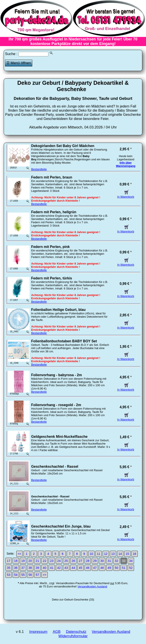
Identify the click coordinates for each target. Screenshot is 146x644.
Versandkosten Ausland (92, 586)
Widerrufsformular (73, 636)
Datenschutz (76, 632)
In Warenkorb (126, 195)
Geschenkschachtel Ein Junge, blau (61, 526)
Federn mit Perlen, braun (52, 177)
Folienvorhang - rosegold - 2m (56, 405)
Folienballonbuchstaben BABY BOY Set (64, 341)
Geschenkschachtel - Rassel (55, 467)
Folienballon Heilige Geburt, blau (58, 310)
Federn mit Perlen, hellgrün (54, 212)
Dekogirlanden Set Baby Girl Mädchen (63, 146)
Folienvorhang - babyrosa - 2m (57, 375)
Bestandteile (39, 169)
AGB (57, 632)
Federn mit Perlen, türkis (52, 278)
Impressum (38, 632)
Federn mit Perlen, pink (50, 247)
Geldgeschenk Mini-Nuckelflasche (59, 437)
